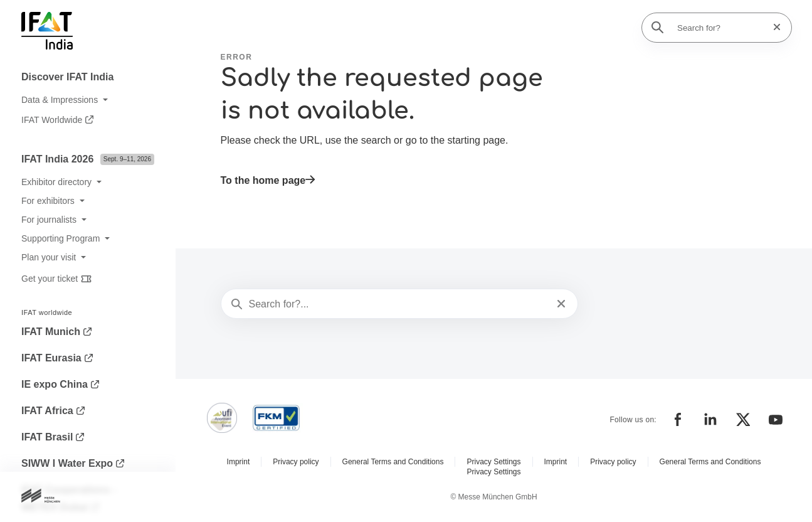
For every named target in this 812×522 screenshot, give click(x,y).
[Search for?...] (398, 304)
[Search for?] (720, 28)
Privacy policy (296, 462)
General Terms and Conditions (393, 462)
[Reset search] (773, 27)
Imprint (239, 462)
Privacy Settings (493, 462)
